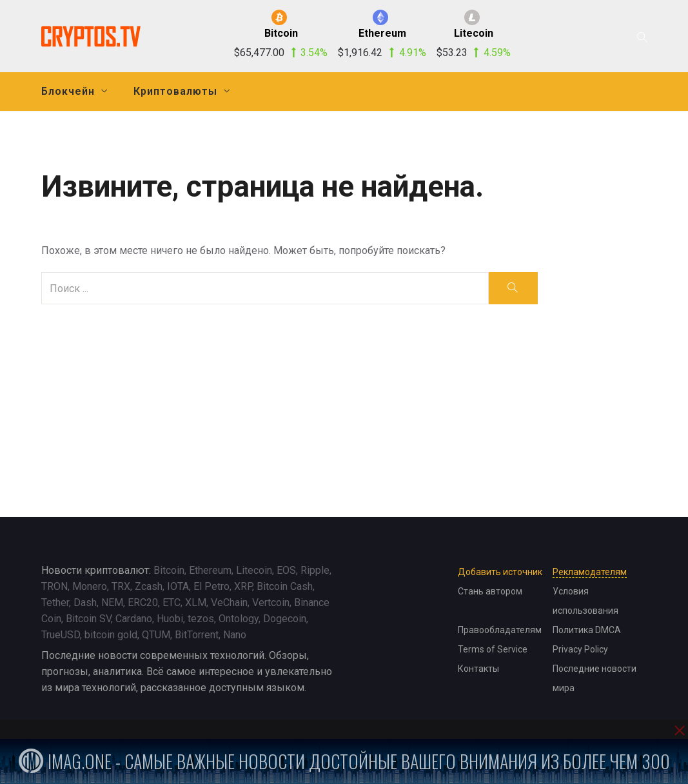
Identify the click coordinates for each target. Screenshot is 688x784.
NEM (112, 603)
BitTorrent (197, 635)
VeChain (229, 603)
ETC (172, 603)
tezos (201, 619)
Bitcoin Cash (285, 586)
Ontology (239, 619)
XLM (196, 603)
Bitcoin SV (88, 619)
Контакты (478, 669)
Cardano (134, 619)
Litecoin (254, 570)
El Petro (211, 586)
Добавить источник (500, 572)
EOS (286, 570)
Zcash (149, 586)
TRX (121, 586)
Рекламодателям (590, 572)
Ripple (315, 570)
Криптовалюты (175, 91)
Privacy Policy (580, 649)
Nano (235, 635)
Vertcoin (271, 603)
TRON (54, 586)
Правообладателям (500, 630)
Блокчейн (68, 91)
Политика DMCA (587, 630)
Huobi (170, 619)
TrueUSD (61, 635)
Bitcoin (169, 570)
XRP (243, 586)
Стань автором (490, 591)
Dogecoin (285, 619)
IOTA (178, 586)
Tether (55, 603)
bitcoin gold (111, 635)
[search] (513, 288)
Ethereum (210, 570)
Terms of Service (493, 649)
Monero (90, 586)
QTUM (156, 635)
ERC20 (143, 603)
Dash (85, 603)
